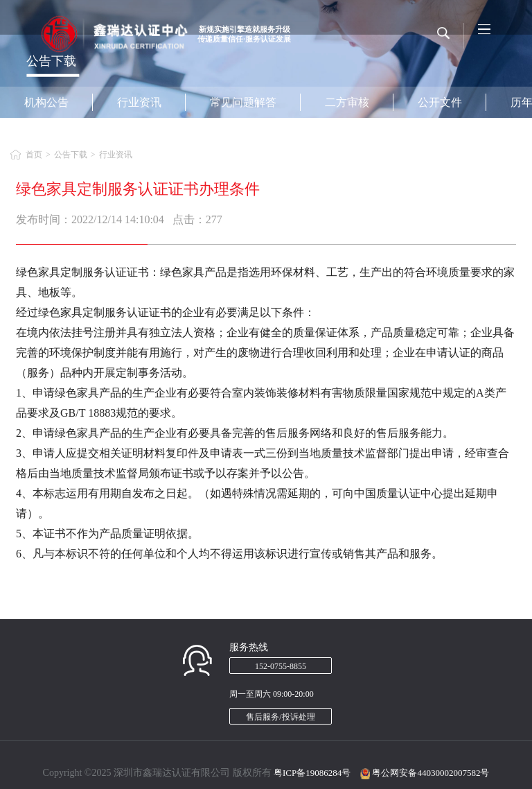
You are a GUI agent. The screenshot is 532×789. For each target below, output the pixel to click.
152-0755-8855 (281, 666)
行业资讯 (139, 102)
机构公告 (46, 102)
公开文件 (440, 102)
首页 (34, 155)
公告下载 (71, 155)
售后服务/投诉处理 (280, 717)
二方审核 (347, 102)
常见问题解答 (243, 102)
